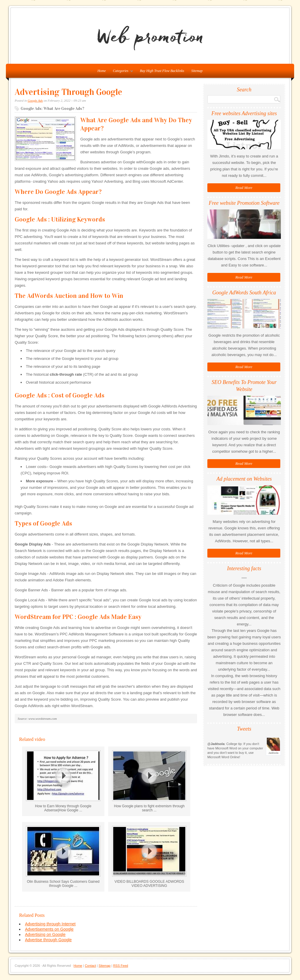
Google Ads (35, 100)
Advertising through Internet (50, 924)
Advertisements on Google (49, 929)
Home (78, 966)
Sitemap (197, 71)
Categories (121, 72)
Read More (244, 188)
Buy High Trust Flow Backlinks (162, 71)
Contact (90, 966)
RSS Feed (121, 966)
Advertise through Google (48, 940)
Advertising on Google (45, 934)
